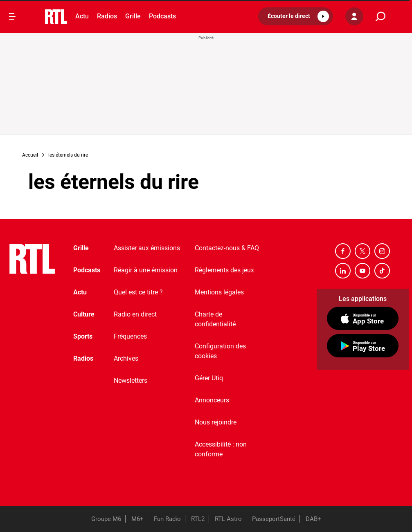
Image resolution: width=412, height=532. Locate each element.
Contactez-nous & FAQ (227, 248)
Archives (126, 358)
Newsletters (131, 380)
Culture (84, 314)
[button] (296, 16)
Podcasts (162, 16)
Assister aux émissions (147, 248)
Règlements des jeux (224, 270)
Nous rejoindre (216, 422)
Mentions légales (219, 292)
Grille (133, 16)
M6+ (137, 519)
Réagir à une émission (146, 270)
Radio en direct (135, 314)
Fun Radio (167, 519)
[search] (380, 17)
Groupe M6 (106, 519)
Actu (82, 16)
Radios (107, 16)
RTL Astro (228, 519)
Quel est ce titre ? (138, 292)
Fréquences (130, 336)
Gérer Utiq (209, 378)
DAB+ (313, 519)
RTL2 (198, 519)
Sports (83, 336)
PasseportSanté (274, 519)
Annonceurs (212, 400)
